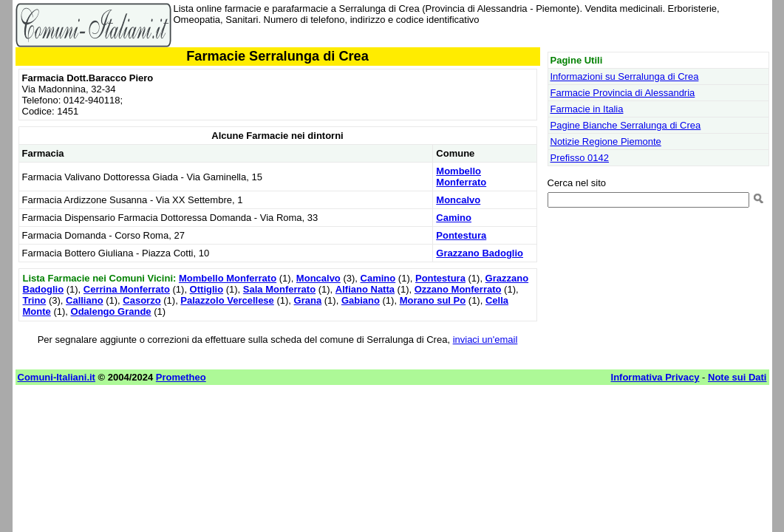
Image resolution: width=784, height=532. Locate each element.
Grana (308, 300)
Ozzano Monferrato (458, 289)
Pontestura (461, 235)
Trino (35, 300)
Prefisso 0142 (580, 158)
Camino (454, 218)
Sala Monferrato (279, 289)
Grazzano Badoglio (480, 253)
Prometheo (181, 377)
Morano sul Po (433, 300)
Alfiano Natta (365, 289)
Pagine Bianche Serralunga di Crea (626, 125)
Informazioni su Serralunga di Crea (625, 76)
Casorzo (142, 300)
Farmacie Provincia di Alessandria (623, 93)
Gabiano (361, 300)
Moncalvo (458, 200)
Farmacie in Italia (587, 109)
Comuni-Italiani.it (57, 377)
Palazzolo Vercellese (227, 300)
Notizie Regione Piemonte (606, 141)
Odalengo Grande (111, 311)
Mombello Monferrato (461, 177)
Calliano (85, 300)
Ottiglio (207, 289)
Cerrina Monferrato (127, 289)
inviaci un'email (485, 340)
